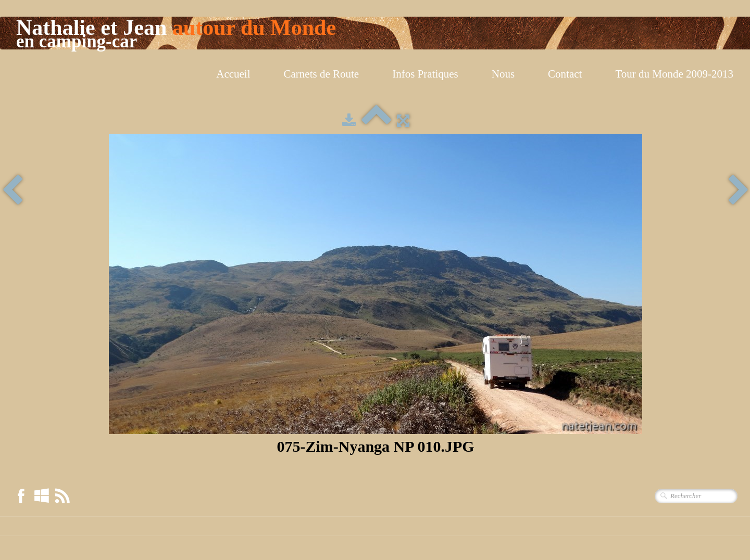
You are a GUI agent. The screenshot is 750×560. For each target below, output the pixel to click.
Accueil (233, 74)
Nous (503, 74)
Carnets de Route (322, 74)
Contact (565, 74)
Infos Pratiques (425, 74)
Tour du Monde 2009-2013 (674, 74)
